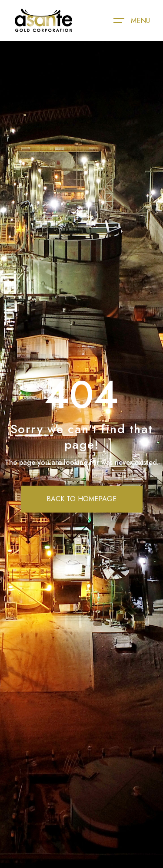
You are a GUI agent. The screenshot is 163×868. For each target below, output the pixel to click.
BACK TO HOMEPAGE (81, 499)
